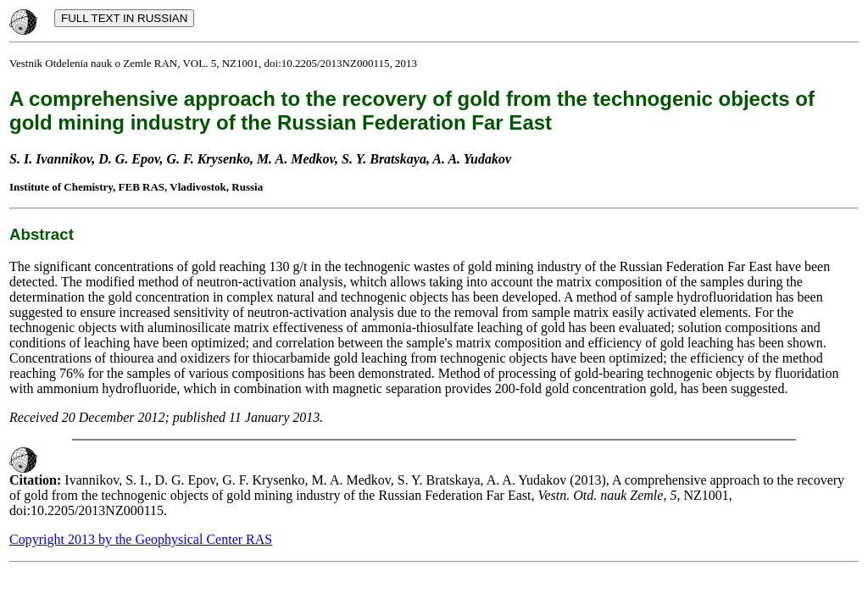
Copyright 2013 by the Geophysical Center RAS (141, 539)
